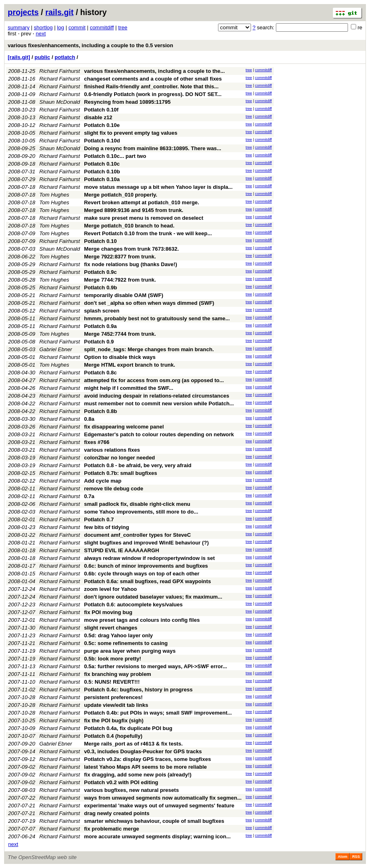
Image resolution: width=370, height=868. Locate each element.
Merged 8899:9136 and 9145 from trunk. (134, 210)
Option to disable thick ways (120, 357)
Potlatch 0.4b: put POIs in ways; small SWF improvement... (158, 713)
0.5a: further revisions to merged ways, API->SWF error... (155, 666)
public (42, 57)
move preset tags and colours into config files (142, 620)
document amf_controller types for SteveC (137, 535)
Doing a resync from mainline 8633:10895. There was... (153, 148)
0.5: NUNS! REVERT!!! (112, 682)
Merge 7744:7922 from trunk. (120, 280)
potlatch (65, 57)
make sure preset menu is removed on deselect (144, 218)
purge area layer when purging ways (130, 651)
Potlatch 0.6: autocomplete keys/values (133, 605)
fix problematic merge (111, 829)
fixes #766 (97, 442)
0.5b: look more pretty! (112, 659)
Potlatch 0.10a (102, 179)
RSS (356, 857)
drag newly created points (117, 813)
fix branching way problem (118, 674)
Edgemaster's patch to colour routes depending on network (159, 434)
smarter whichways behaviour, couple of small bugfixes (154, 821)
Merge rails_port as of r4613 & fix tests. (133, 744)
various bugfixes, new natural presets (131, 790)
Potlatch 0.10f (101, 110)
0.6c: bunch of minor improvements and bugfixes (146, 566)
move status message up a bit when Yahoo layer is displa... (158, 187)
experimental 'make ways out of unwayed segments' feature (159, 806)
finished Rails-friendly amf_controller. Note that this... (151, 86)
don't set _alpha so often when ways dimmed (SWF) (149, 303)
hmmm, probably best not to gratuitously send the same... (157, 318)
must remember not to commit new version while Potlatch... (159, 403)
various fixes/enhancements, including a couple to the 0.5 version (90, 45)
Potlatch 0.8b (100, 411)
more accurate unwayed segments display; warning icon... (157, 836)
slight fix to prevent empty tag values (131, 133)
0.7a (89, 496)
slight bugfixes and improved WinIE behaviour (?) (146, 543)
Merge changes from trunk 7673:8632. (131, 249)
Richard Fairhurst (60, 71)
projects (23, 12)
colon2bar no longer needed (119, 458)
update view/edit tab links (116, 705)
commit (77, 27)
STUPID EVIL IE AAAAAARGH (121, 550)
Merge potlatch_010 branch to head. (129, 226)
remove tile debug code (113, 489)
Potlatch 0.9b (100, 288)
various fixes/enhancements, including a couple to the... (154, 71)
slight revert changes (111, 628)
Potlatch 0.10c (102, 164)
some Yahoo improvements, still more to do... (141, 512)
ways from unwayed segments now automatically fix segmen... (163, 798)
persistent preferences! (113, 697)
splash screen (102, 311)
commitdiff (102, 27)
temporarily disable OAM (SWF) (123, 295)
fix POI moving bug (108, 612)
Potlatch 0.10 (100, 241)
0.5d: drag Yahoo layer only (118, 635)
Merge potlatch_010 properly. (121, 195)
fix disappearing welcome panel (124, 427)
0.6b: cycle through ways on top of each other (142, 574)
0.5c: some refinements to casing (126, 643)
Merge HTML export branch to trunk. (130, 365)
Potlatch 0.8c (100, 373)
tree (123, 27)
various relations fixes (112, 450)
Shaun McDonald (60, 102)
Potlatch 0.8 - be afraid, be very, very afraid (138, 465)
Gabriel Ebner (56, 349)
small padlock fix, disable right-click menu (137, 504)
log (61, 27)
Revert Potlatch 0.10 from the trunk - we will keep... (148, 233)
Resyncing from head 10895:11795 (127, 102)
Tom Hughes (54, 195)
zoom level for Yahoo (110, 589)
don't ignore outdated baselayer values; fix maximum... (153, 597)
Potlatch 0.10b (102, 172)
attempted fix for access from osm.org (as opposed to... (154, 380)
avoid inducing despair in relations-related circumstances (156, 396)
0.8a (89, 419)
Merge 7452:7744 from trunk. (120, 334)
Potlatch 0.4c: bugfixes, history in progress (138, 690)
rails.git (59, 12)
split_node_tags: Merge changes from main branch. (149, 349)
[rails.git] (19, 57)
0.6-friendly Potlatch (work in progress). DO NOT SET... (153, 94)
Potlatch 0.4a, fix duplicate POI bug (128, 728)
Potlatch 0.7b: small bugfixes (120, 473)
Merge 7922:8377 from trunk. (120, 257)
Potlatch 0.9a (100, 326)
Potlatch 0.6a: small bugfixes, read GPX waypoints (147, 581)
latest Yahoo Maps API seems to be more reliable (145, 767)
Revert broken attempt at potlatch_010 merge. (141, 202)
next (41, 34)
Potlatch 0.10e (102, 125)
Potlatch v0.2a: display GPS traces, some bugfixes (147, 759)
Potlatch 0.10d (102, 141)
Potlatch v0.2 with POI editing (121, 782)
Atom (342, 857)
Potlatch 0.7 (99, 519)
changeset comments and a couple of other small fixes (153, 79)
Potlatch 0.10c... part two (115, 156)
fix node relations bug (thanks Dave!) (130, 264)
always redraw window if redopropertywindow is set (149, 558)
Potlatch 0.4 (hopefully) (113, 736)
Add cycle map (103, 481)
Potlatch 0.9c (100, 272)
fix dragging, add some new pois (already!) (138, 775)
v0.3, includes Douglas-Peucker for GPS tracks (143, 751)
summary (19, 27)
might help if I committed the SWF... (129, 388)
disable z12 (98, 117)
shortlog (43, 27)
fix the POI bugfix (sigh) (114, 720)
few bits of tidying (107, 527)
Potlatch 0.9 (99, 342)
